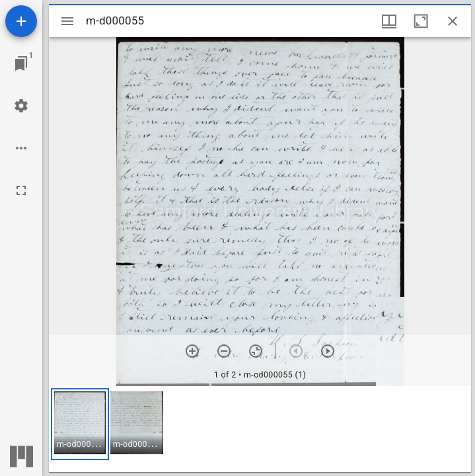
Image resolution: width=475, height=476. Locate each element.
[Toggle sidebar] (67, 21)
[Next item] (328, 351)
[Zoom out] (224, 351)
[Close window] (453, 21)
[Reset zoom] (256, 351)
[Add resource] (21, 21)
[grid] (260, 429)
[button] (80, 424)
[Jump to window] (21, 63)
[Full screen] (21, 190)
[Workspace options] (21, 148)
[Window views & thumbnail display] (389, 21)
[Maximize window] (421, 21)
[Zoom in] (192, 351)
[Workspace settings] (21, 106)
